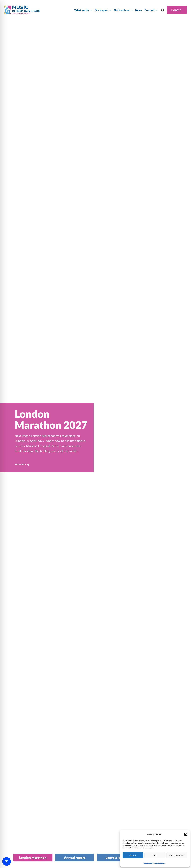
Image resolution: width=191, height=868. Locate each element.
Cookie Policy (148, 863)
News (139, 10)
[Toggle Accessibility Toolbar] (7, 861)
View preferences (177, 855)
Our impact (103, 10)
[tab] (33, 858)
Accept (133, 855)
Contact (151, 10)
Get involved (123, 10)
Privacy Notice (160, 863)
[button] (186, 834)
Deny (155, 855)
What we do (83, 10)
